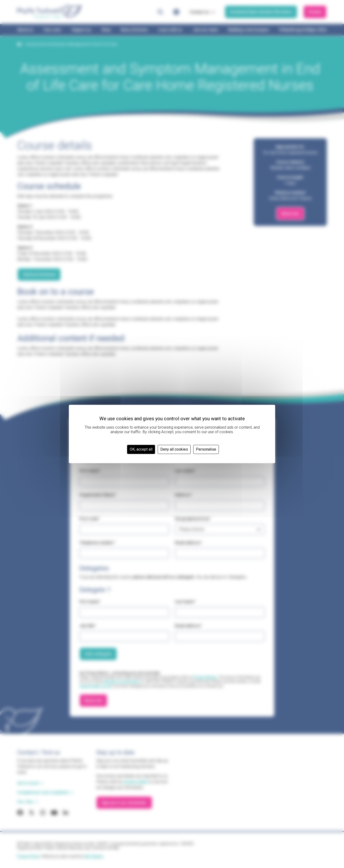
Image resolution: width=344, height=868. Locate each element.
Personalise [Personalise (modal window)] (206, 449)
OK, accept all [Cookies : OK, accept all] (141, 449)
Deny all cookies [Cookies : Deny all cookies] (174, 449)
